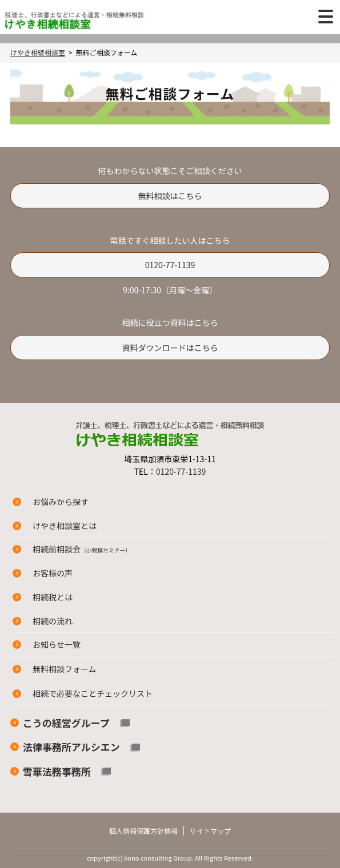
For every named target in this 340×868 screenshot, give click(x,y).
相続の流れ (53, 621)
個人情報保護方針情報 (143, 831)
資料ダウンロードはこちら (170, 348)
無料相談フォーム (65, 669)
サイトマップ (210, 831)
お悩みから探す (61, 502)
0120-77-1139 (170, 265)
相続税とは (53, 597)
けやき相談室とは (65, 526)
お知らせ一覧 (57, 644)
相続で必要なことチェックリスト (93, 693)
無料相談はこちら (170, 196)
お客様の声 (53, 573)
